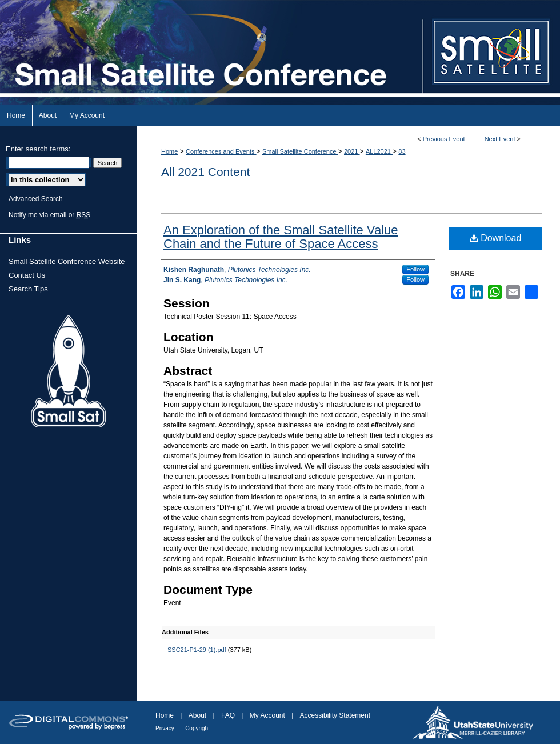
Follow (415, 269)
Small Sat (69, 372)
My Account (267, 715)
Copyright (197, 728)
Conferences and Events (221, 151)
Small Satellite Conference (300, 151)
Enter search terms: (38, 149)
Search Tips (28, 289)
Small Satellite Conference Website (67, 261)
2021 (352, 151)
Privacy (165, 728)
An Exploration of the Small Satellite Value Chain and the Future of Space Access (281, 237)
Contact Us (27, 275)
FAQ (228, 715)
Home (169, 151)
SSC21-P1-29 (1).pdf (197, 650)
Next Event (500, 139)
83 (402, 151)
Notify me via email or (49, 215)
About (197, 715)
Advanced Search (36, 199)
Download (496, 238)
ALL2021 (379, 151)
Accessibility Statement (335, 715)
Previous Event (444, 139)
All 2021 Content (205, 172)
